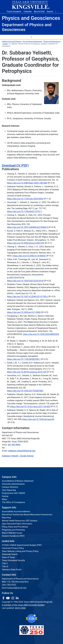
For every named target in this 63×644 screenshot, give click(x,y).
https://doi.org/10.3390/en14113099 (24, 312)
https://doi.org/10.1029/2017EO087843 (25, 391)
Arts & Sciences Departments (32, 42)
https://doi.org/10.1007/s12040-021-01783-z (27, 297)
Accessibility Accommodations (16, 511)
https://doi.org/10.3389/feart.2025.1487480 (27, 183)
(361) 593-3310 (9, 585)
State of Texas (8, 557)
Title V (5, 563)
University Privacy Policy (13, 548)
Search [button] (50, 12)
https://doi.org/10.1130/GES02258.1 (24, 359)
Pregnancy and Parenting (13, 530)
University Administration (13, 484)
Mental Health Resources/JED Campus (20, 521)
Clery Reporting (9, 490)
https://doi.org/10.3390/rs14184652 (29, 256)
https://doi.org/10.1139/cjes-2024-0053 (25, 199)
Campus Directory (10, 487)
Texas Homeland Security (13, 560)
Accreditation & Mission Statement (18, 481)
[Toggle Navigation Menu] (32, 37)
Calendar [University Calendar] (28, 12)
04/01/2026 (20, 608)
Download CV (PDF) (15, 165)
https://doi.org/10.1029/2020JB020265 (41, 334)
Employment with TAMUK (13, 493)
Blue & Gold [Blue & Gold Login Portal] (39, 12)
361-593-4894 (14, 445)
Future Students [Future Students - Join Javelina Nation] (14, 12)
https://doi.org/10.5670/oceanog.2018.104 (27, 372)
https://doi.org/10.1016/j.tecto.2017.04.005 (30, 407)
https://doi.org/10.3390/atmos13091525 (26, 243)
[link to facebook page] (4, 598)
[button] (56, 12)
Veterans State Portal (12, 570)
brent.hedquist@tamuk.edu (14, 588)
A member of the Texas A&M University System (23, 605)
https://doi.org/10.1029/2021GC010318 (25, 281)
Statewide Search (10, 554)
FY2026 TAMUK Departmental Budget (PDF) (22, 545)
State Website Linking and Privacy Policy (20, 551)
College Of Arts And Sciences (12, 42)
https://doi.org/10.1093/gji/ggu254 (38, 419)
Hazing (5, 496)
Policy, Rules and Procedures (15, 527)
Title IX (5, 567)
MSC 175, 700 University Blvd (15, 582)
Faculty (5, 44)
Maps (4, 499)
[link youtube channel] (8, 598)
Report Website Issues (12, 533)
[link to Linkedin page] (17, 598)
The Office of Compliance (13, 502)
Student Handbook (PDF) (13, 536)
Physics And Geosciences (52, 42)
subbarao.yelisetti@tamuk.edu (22, 451)
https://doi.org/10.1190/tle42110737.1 (25, 211)
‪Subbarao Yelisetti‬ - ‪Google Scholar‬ (18, 456)
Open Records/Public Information (17, 524)
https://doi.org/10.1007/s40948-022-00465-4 (27, 227)
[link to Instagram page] (13, 598)
